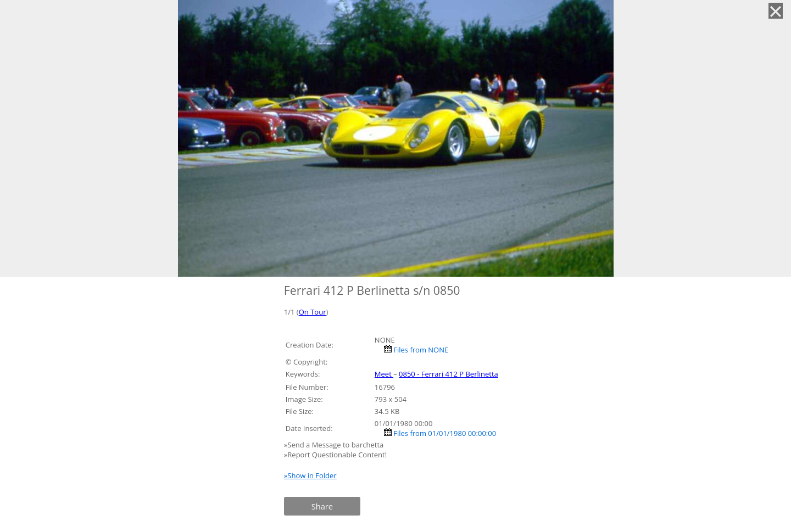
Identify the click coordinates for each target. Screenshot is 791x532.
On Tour (313, 312)
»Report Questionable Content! (335, 455)
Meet (384, 374)
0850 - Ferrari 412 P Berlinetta (449, 374)
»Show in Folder (310, 475)
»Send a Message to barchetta (335, 445)
